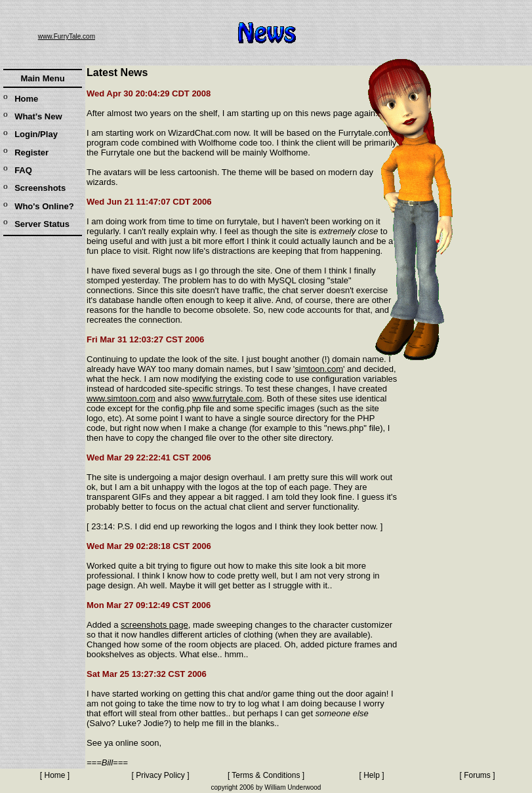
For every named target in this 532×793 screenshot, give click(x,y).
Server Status (42, 224)
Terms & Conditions (266, 775)
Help (372, 775)
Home (26, 99)
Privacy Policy (160, 775)
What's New (38, 116)
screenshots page (154, 625)
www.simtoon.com (121, 398)
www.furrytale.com (227, 398)
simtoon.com (319, 369)
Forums (477, 775)
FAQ (23, 170)
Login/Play (36, 134)
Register (31, 152)
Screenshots (40, 188)
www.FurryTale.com (67, 36)
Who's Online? (44, 206)
